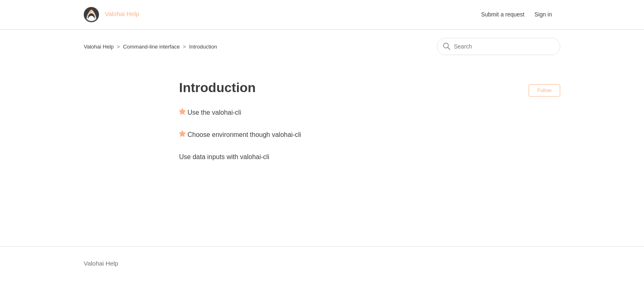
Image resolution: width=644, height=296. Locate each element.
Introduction (203, 47)
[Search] (499, 46)
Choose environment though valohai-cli (244, 135)
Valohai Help (99, 47)
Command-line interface (152, 47)
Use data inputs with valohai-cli (224, 157)
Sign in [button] (543, 14)
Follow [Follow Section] (544, 90)
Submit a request (503, 14)
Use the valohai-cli (214, 112)
